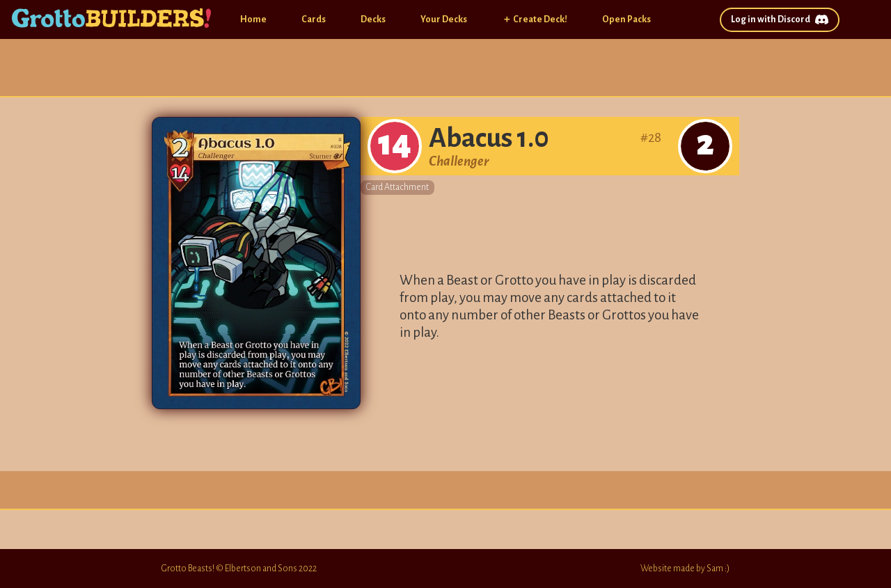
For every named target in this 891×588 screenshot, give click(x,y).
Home (253, 19)
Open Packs (626, 19)
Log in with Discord (779, 20)
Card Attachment (397, 187)
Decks (373, 19)
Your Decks (444, 19)
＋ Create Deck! (535, 19)
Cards (314, 19)
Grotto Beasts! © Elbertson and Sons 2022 (239, 569)
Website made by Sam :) (685, 569)
